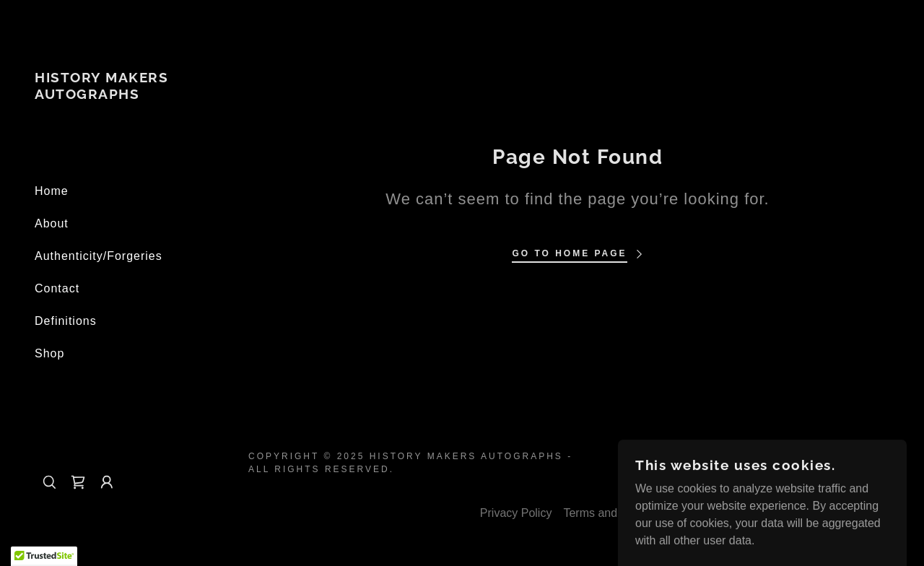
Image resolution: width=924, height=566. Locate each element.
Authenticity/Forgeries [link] (99, 256)
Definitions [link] (66, 321)
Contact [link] (57, 288)
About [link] (52, 223)
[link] (115, 95)
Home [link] (52, 191)
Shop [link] (49, 353)
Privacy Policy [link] (516, 513)
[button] (107, 482)
